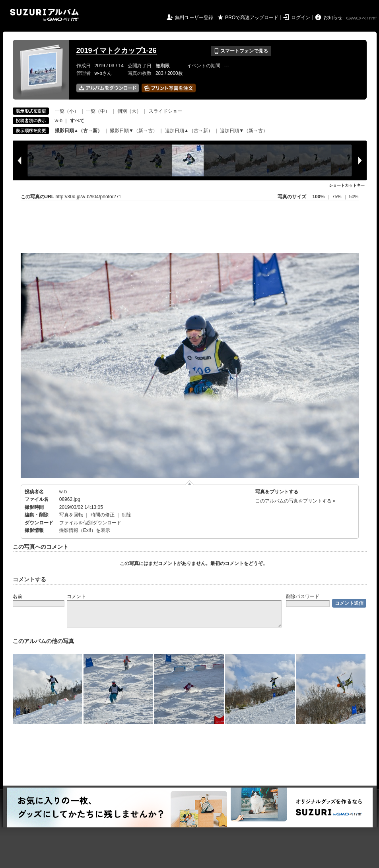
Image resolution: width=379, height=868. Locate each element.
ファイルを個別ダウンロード (90, 523)
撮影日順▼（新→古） (134, 131)
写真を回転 (71, 515)
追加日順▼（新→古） (244, 131)
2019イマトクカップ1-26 (117, 51)
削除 (126, 515)
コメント (76, 596)
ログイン (301, 18)
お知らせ (333, 18)
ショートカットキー (347, 185)
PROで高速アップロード (252, 18)
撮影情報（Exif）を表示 (85, 530)
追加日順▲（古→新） (189, 131)
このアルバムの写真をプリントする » (295, 501)
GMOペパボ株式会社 (362, 18)
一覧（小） (67, 111)
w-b (59, 121)
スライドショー (165, 111)
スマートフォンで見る (241, 51)
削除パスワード (303, 596)
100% (318, 197)
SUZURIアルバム (44, 15)
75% (337, 197)
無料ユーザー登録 (194, 18)
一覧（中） (98, 111)
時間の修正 (103, 515)
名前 (17, 596)
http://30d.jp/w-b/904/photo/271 (88, 197)
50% (354, 197)
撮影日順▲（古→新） (79, 131)
